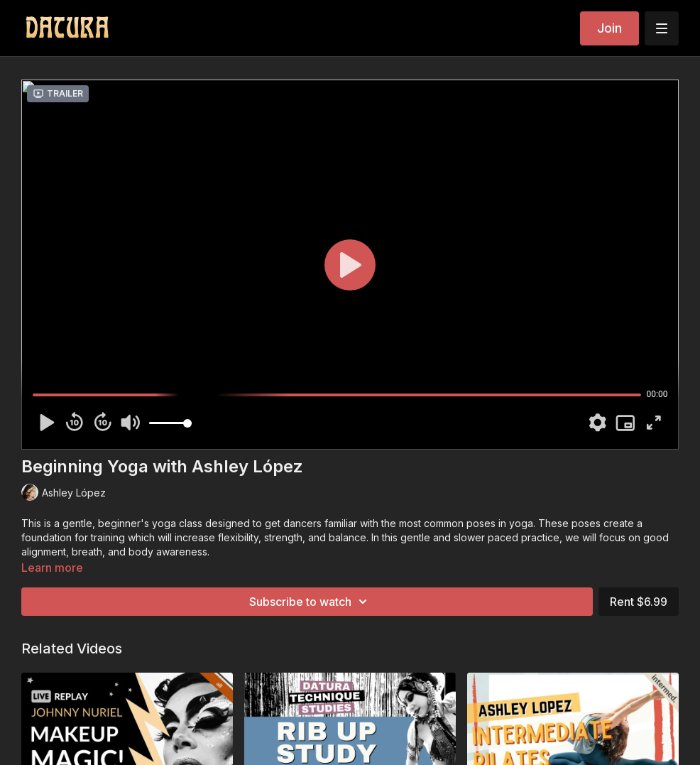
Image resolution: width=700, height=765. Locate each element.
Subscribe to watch (310, 602)
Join (609, 28)
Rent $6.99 (639, 602)
